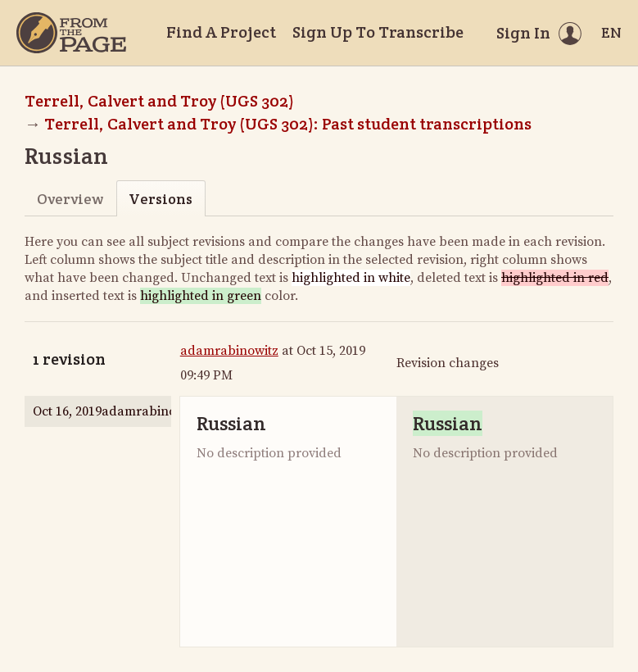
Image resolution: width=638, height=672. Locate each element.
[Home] (71, 33)
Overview (70, 199)
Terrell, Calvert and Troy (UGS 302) (159, 101)
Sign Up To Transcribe (378, 32)
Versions (161, 199)
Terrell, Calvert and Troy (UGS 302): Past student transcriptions (288, 124)
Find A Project (221, 32)
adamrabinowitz (229, 351)
